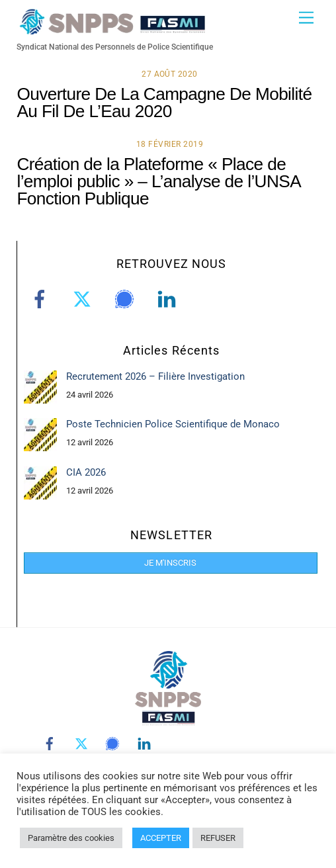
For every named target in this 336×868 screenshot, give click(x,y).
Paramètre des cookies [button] (71, 838)
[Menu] (306, 18)
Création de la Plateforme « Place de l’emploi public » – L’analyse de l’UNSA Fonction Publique (158, 181)
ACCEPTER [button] (161, 838)
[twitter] (84, 299)
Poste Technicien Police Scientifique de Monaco (173, 424)
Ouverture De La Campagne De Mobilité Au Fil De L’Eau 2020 (164, 103)
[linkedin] (169, 299)
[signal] (127, 299)
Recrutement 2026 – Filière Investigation (155, 376)
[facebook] (42, 299)
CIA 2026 (86, 472)
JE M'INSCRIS (170, 563)
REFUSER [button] (218, 838)
